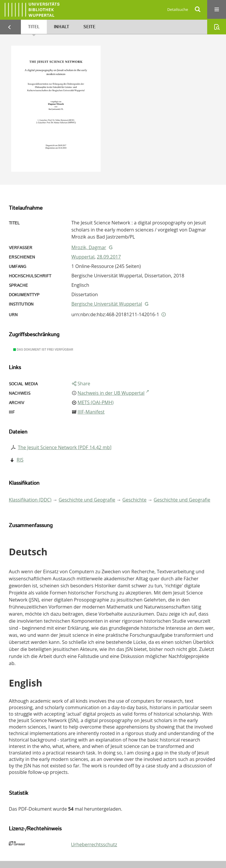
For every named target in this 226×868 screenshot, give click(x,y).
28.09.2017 (109, 257)
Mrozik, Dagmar (89, 247)
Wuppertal (83, 257)
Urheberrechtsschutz (94, 844)
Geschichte (134, 500)
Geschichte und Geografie (87, 500)
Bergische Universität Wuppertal (107, 304)
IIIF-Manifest (91, 412)
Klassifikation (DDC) (30, 500)
